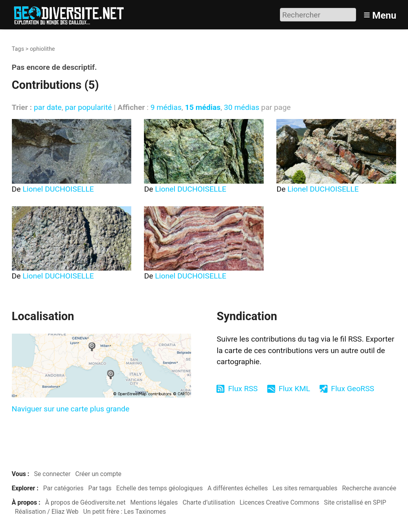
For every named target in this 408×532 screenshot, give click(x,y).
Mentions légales (154, 502)
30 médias (242, 107)
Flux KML (294, 389)
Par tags (100, 488)
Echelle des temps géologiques (159, 488)
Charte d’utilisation (209, 502)
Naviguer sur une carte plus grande (71, 409)
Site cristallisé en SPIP (355, 502)
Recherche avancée (369, 488)
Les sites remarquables (305, 488)
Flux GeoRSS (353, 389)
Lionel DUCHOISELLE (58, 189)
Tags (18, 49)
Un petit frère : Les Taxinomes (125, 512)
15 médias (203, 107)
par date (48, 107)
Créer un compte (99, 474)
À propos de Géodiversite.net (85, 502)
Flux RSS (243, 389)
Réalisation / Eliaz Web (47, 512)
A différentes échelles (238, 488)
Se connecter (52, 474)
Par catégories (63, 488)
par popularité (88, 107)
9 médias (166, 107)
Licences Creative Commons (279, 502)
